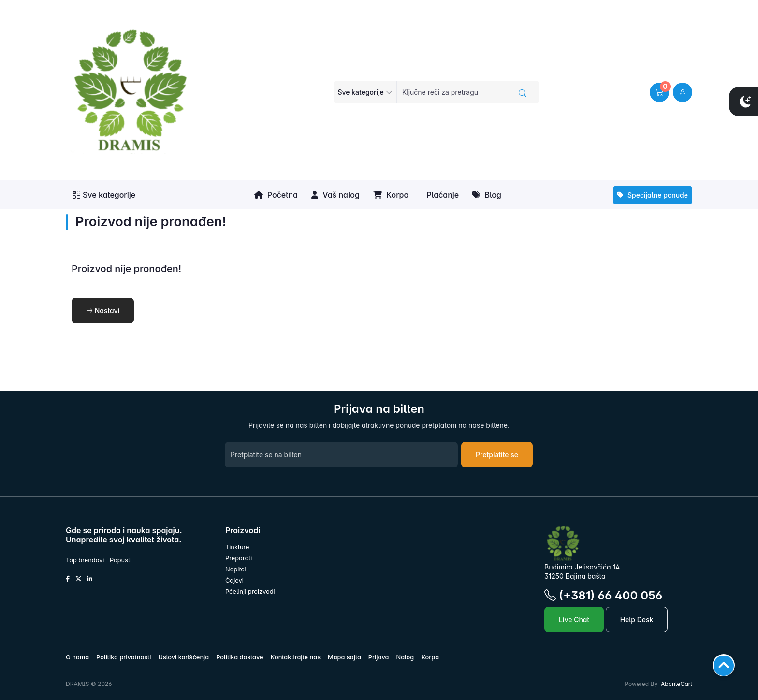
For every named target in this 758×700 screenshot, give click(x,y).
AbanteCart (677, 684)
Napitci (236, 569)
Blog (487, 195)
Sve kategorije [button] (104, 195)
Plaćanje (442, 195)
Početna (276, 195)
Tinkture (237, 547)
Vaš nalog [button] (335, 195)
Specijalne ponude (653, 195)
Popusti (121, 560)
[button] (659, 92)
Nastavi (103, 311)
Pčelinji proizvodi (250, 591)
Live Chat (574, 620)
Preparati (239, 558)
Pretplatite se (497, 455)
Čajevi (234, 580)
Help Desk (637, 620)
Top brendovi (85, 560)
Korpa (391, 195)
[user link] (683, 92)
